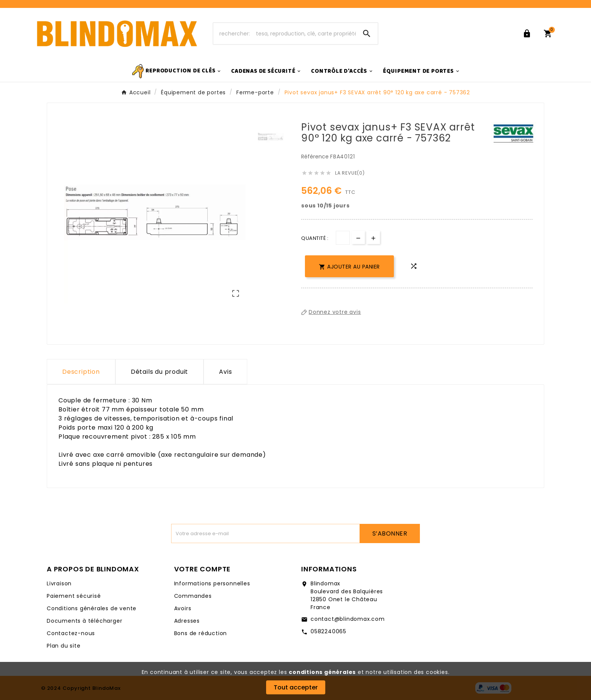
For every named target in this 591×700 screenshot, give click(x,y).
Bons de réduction (201, 633)
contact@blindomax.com (348, 619)
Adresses (187, 621)
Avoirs (183, 608)
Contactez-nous (71, 633)
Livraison (59, 583)
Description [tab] (81, 372)
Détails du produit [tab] (159, 372)
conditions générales (322, 672)
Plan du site (64, 646)
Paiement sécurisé (74, 596)
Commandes (193, 596)
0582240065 (328, 631)
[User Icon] (528, 34)
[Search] (367, 34)
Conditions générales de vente (92, 608)
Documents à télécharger (84, 621)
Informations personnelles (212, 583)
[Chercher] (285, 34)
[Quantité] (343, 238)
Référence (316, 157)
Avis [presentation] (225, 372)
